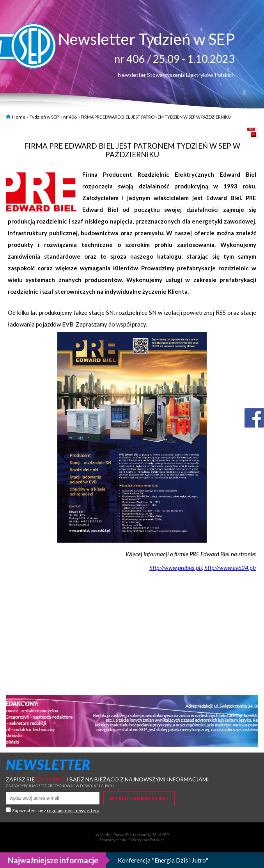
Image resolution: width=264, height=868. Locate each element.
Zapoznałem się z (56, 810)
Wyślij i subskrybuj (139, 798)
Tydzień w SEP (44, 117)
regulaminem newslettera (73, 810)
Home (16, 117)
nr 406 (70, 117)
